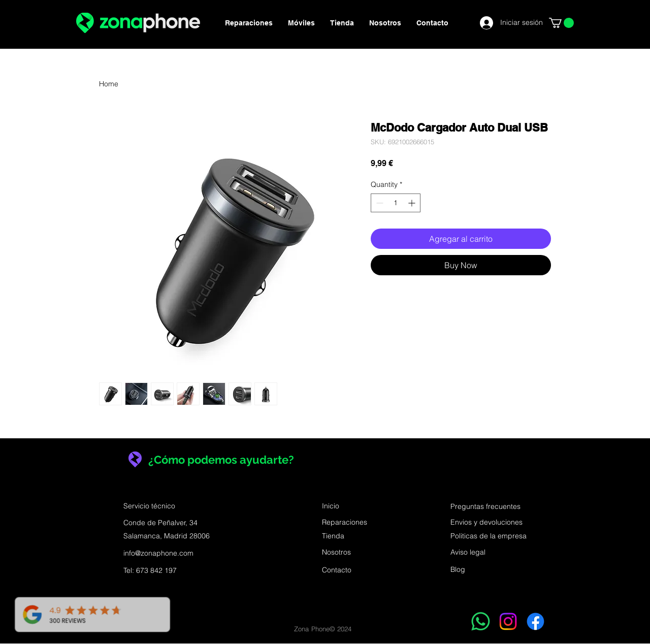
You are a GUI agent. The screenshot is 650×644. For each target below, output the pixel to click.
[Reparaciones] (358, 523)
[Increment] (413, 203)
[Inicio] (358, 506)
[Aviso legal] (469, 553)
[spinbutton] (396, 203)
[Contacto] (358, 570)
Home (109, 84)
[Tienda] (358, 536)
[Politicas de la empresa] (489, 536)
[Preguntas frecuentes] (486, 507)
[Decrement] (379, 203)
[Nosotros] (358, 553)
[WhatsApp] (481, 621)
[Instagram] (508, 621)
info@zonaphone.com (158, 553)
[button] (561, 23)
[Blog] (460, 570)
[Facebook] (535, 621)
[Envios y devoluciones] (486, 523)
